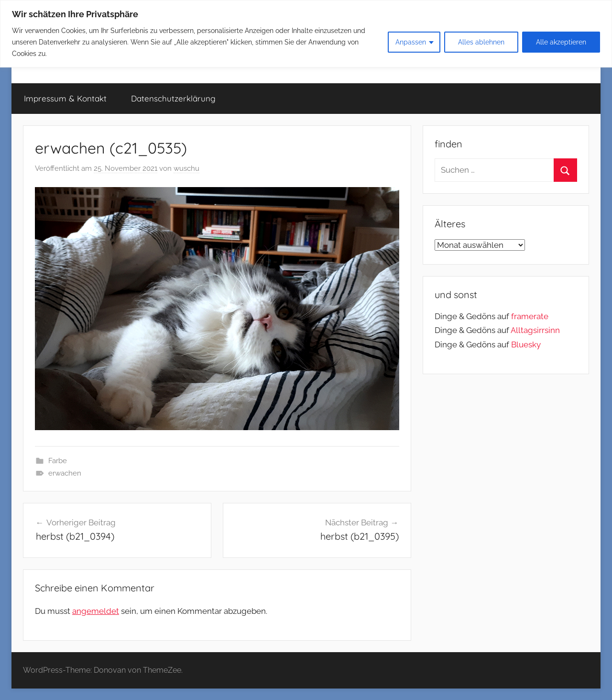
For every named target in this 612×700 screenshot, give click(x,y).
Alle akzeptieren (561, 42)
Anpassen (411, 42)
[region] (306, 34)
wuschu (186, 168)
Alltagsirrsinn (535, 330)
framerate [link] (530, 316)
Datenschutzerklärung (173, 98)
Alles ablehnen (481, 42)
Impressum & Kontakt (65, 98)
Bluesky (526, 344)
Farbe (58, 461)
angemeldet (96, 611)
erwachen (65, 473)
